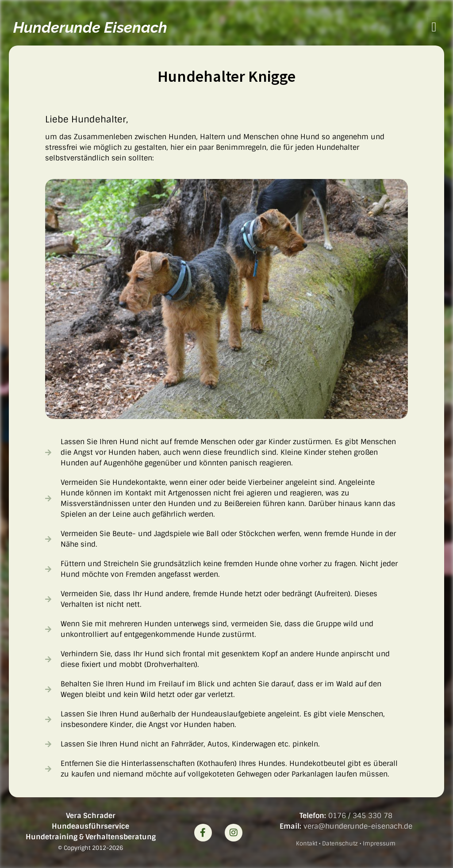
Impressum (379, 843)
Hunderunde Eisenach (90, 27)
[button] (434, 27)
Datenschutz (340, 843)
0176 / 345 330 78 (360, 816)
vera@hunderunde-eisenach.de (358, 826)
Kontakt (307, 843)
